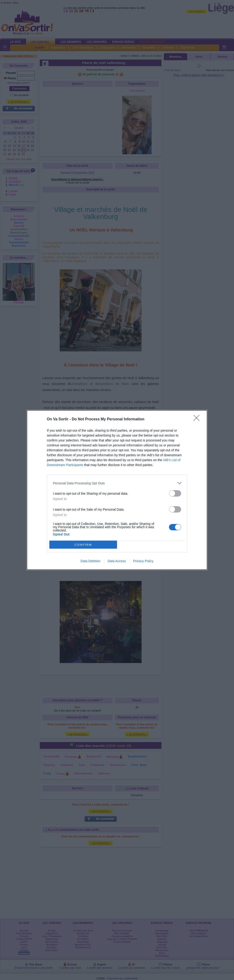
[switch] (175, 493)
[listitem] (117, 483)
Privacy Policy (143, 561)
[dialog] (117, 490)
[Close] (198, 419)
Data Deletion (90, 561)
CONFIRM (83, 545)
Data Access (117, 561)
